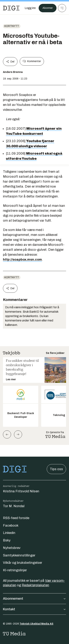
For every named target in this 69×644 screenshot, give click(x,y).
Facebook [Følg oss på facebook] (11, 525)
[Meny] (62, 8)
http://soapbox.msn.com (22, 260)
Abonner (48, 8)
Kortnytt (12, 26)
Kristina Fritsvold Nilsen (21, 491)
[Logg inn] (30, 8)
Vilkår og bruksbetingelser (23, 563)
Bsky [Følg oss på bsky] (7, 540)
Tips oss (56, 469)
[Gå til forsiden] (11, 8)
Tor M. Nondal (14, 506)
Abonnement (34, 599)
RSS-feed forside (16, 518)
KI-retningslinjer (15, 570)
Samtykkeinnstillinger (19, 555)
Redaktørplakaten (35, 585)
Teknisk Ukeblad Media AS (36, 624)
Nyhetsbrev (12, 548)
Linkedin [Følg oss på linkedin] (9, 533)
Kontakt (34, 609)
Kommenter (32, 61)
